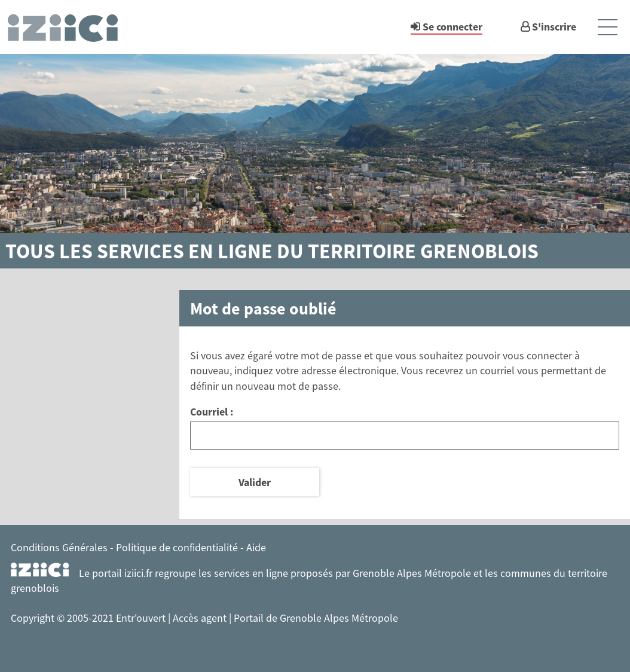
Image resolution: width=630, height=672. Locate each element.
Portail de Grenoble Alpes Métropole (316, 618)
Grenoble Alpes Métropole (412, 573)
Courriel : (212, 412)
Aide (256, 547)
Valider (255, 482)
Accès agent (201, 618)
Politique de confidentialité (177, 547)
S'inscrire (554, 27)
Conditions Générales (59, 547)
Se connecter (452, 27)
